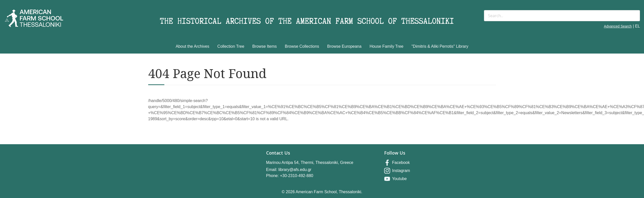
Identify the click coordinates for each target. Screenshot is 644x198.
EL (637, 26)
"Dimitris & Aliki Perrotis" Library (440, 46)
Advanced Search (618, 26)
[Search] (562, 16)
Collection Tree (231, 46)
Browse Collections (302, 46)
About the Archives (192, 46)
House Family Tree (386, 46)
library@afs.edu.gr (295, 170)
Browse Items (265, 46)
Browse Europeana (344, 46)
